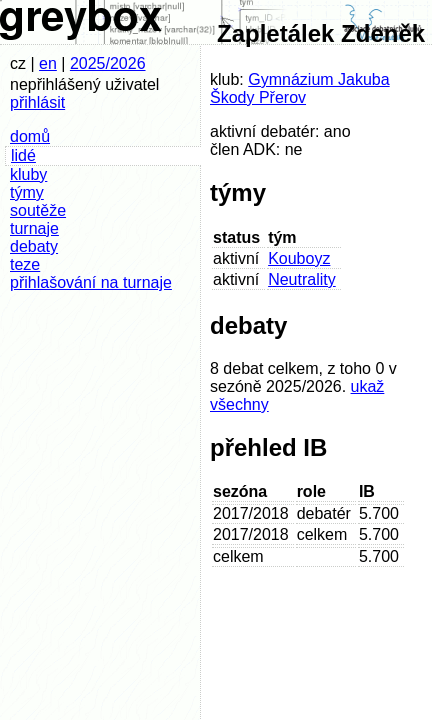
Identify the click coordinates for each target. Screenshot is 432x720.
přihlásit (37, 102)
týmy (27, 192)
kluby (28, 174)
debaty (34, 246)
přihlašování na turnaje (91, 282)
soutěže (38, 210)
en (48, 63)
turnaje (34, 228)
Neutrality (302, 279)
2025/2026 (108, 63)
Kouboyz (299, 258)
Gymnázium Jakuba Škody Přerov (300, 88)
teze (25, 264)
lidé (23, 155)
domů (30, 136)
